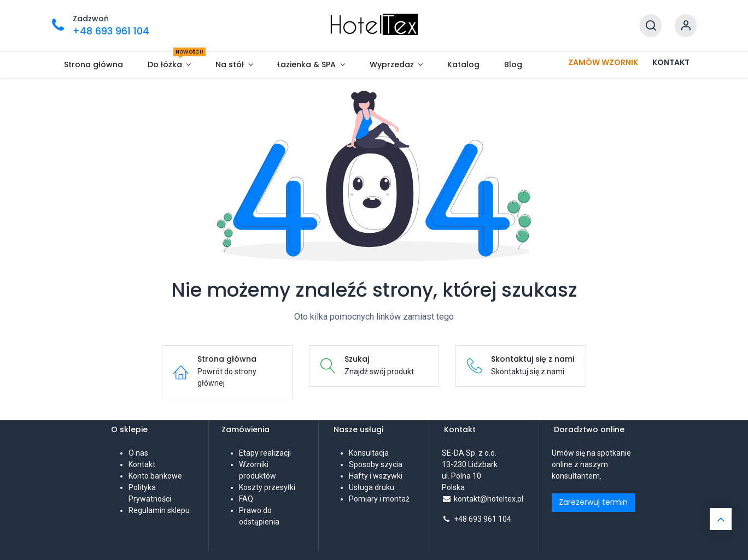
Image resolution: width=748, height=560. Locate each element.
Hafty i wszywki (376, 476)
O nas (138, 453)
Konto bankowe (155, 476)
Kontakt (142, 464)
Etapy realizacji (265, 453)
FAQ (246, 499)
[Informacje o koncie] (686, 26)
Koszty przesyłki (267, 487)
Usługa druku (372, 487)
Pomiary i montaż (379, 499)
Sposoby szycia (376, 464)
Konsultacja (369, 453)
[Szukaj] (651, 26)
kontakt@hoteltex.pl (489, 499)
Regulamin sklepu (159, 510)
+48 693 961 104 (483, 519)
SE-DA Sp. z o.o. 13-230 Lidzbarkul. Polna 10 (470, 464)
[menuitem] (94, 65)
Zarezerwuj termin (593, 502)
